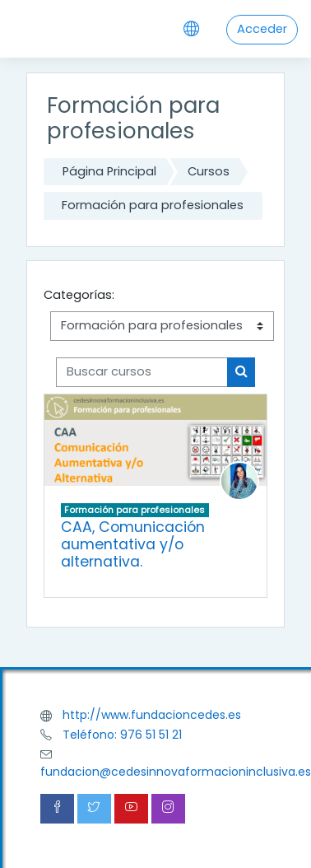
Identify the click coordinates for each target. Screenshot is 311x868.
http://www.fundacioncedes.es (152, 715)
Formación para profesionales (153, 205)
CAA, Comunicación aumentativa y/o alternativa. (133, 544)
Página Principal (109, 171)
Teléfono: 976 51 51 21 (122, 735)
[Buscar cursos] (142, 372)
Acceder (262, 29)
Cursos (209, 171)
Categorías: (79, 295)
